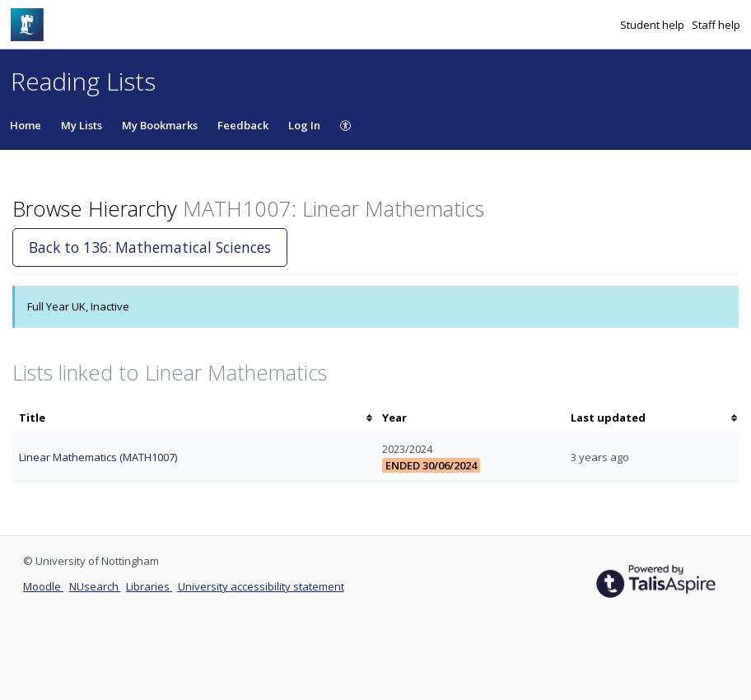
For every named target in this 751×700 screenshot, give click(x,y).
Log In (304, 125)
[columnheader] (194, 418)
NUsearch (95, 586)
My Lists (82, 125)
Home (26, 125)
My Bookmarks (160, 125)
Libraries (149, 586)
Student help (653, 25)
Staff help (716, 25)
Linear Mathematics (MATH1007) (98, 457)
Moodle (43, 586)
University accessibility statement (261, 586)
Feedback (243, 125)
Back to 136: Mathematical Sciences (150, 247)
